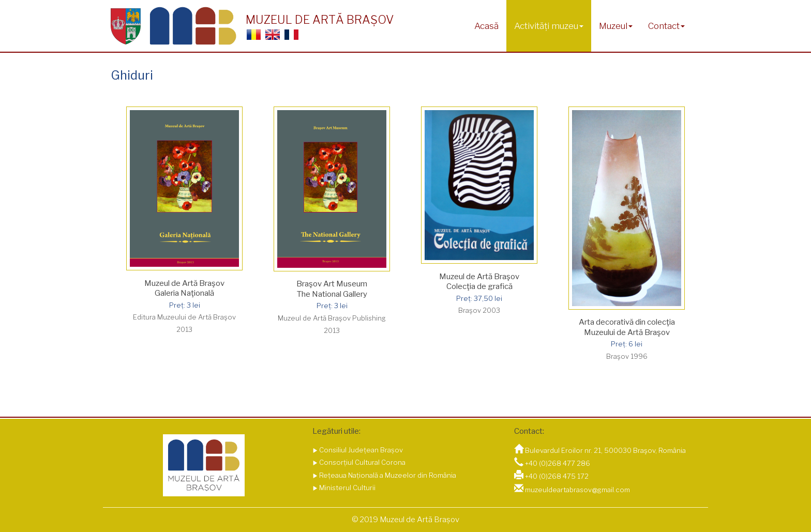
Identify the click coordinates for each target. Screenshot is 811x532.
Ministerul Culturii (347, 488)
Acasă (486, 26)
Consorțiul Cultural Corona (362, 462)
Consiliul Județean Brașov (360, 450)
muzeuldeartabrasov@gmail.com (577, 490)
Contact (666, 26)
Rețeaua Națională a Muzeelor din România (387, 475)
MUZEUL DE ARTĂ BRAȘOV (320, 20)
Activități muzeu (549, 26)
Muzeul (616, 26)
